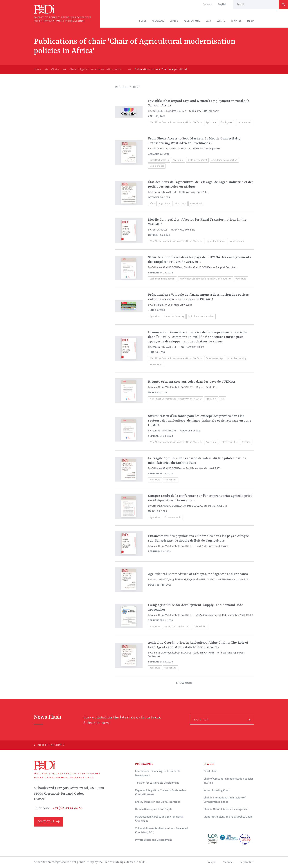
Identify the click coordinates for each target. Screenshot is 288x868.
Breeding (246, 442)
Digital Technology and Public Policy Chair (228, 817)
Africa (152, 204)
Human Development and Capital (154, 809)
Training (236, 21)
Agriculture (211, 122)
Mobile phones (157, 166)
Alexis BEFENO (159, 305)
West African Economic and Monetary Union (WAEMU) (176, 122)
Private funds (196, 204)
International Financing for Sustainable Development (158, 773)
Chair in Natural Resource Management (226, 809)
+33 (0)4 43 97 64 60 (68, 808)
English (222, 4)
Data (208, 21)
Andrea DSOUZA (177, 111)
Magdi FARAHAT (178, 580)
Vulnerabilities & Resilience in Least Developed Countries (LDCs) (162, 830)
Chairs (174, 21)
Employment (227, 122)
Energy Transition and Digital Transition (158, 802)
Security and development (162, 279)
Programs (158, 21)
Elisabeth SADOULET (181, 387)
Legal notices (247, 862)
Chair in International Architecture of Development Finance (224, 800)
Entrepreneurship (214, 358)
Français (208, 4)
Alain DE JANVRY (160, 387)
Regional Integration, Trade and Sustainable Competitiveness (160, 792)
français (212, 862)
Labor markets (244, 122)
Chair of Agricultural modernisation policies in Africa (97, 69)
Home (37, 69)
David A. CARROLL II (179, 149)
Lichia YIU (212, 580)
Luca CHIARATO (160, 580)
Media (251, 21)
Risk (223, 399)
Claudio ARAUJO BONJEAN (198, 267)
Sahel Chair (210, 771)
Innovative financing (174, 316)
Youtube (228, 862)
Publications (192, 21)
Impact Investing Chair (216, 790)
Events (221, 21)
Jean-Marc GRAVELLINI (164, 192)
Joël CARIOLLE (159, 111)
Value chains (180, 204)
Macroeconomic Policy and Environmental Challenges (159, 819)
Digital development (197, 160)
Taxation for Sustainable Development (157, 783)
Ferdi (143, 21)
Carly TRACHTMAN (204, 653)
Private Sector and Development (153, 840)
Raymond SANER (196, 580)
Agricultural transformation (224, 160)
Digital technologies (159, 160)
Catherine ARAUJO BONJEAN (167, 267)
